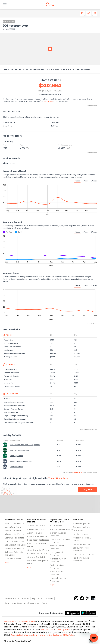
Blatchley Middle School (19, 450)
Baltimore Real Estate (37, 536)
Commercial (79, 531)
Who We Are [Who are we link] (10, 598)
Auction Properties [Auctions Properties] (81, 524)
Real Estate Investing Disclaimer (48, 635)
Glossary (49, 598)
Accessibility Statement (22, 635)
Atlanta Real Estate (36, 526)
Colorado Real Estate (14, 541)
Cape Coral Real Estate (38, 550)
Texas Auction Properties (61, 529)
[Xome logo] (50, 4)
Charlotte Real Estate (37, 554)
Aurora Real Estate (36, 529)
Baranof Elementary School (21, 461)
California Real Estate (14, 538)
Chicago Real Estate (37, 557)
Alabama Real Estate (14, 524)
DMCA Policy (69, 635)
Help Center (37, 598)
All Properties (56, 526)
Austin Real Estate (35, 533)
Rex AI (45, 603)
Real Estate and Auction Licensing (19, 621)
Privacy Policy (64, 630)
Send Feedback (50, 507)
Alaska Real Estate (13, 527)
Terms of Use (47, 630)
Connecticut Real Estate (16, 545)
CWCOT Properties (81, 544)
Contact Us (24, 598)
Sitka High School (17, 456)
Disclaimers (48, 101)
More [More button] (7, 562)
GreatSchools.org (77, 472)
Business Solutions (81, 527)
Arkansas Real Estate (14, 534)
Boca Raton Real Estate (38, 540)
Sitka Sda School (16, 467)
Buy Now (88, 490)
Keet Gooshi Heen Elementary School (25, 445)
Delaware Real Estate (14, 549)
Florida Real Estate (13, 559)
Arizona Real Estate (13, 531)
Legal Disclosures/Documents (25, 603)
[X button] (88, 598)
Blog (7, 603)
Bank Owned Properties (84, 554)
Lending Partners (81, 534)
